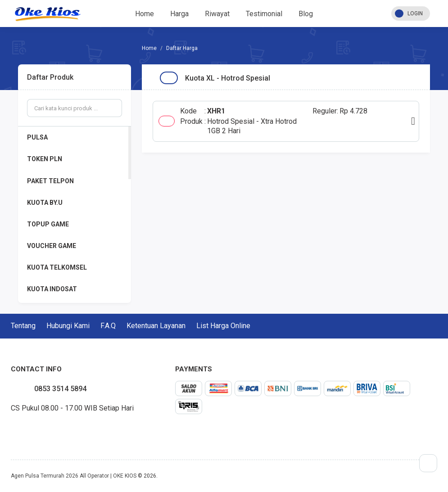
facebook (11, 429)
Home (145, 14)
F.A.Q (108, 326)
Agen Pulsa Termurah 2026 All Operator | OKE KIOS (74, 476)
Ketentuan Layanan (156, 326)
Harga (179, 14)
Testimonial (264, 14)
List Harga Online (223, 326)
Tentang (23, 326)
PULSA (37, 137)
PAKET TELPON (50, 181)
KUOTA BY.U (45, 203)
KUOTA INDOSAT (52, 289)
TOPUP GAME (48, 224)
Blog (306, 14)
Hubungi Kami (68, 326)
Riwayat (217, 14)
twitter (18, 429)
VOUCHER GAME (52, 246)
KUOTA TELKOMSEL (57, 267)
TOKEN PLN (45, 159)
